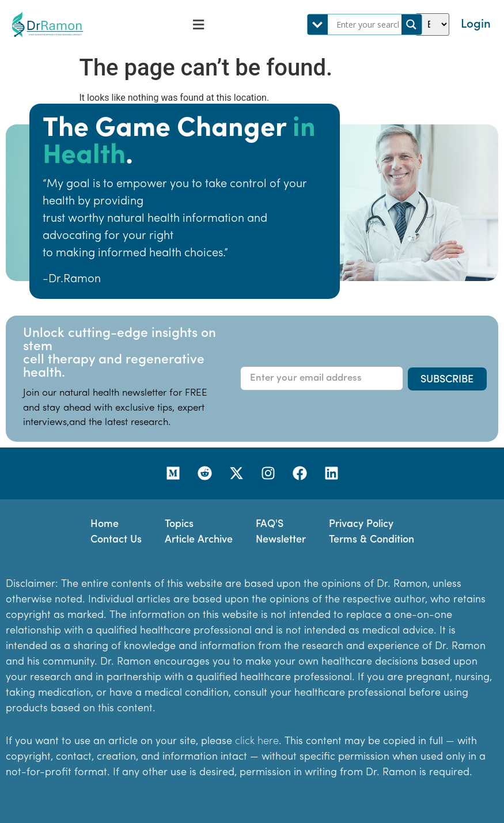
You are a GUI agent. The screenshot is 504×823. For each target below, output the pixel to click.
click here (257, 742)
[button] (198, 24)
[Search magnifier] (412, 24)
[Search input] (367, 24)
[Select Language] (432, 24)
